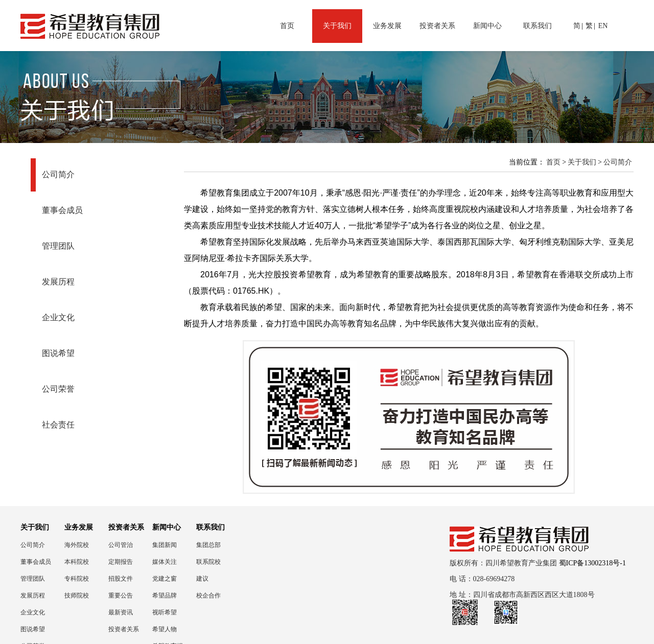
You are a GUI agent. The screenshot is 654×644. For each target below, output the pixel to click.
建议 (202, 579)
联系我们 (538, 26)
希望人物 (165, 629)
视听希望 (165, 612)
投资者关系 (437, 26)
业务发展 (387, 26)
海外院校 (77, 545)
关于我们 (337, 26)
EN (603, 26)
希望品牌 (165, 595)
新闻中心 (487, 26)
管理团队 (58, 246)
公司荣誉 (58, 389)
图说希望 (58, 353)
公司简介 (58, 174)
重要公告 (121, 595)
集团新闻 (165, 545)
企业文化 (58, 317)
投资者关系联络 (124, 629)
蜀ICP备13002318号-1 (592, 563)
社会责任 (58, 425)
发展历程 (58, 282)
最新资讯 (121, 612)
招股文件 (121, 579)
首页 (287, 26)
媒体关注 (165, 562)
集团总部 (208, 545)
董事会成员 (62, 210)
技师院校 (77, 595)
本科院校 (77, 562)
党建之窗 (165, 579)
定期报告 (121, 562)
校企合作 (208, 595)
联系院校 (208, 562)
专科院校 (77, 579)
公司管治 (121, 545)
